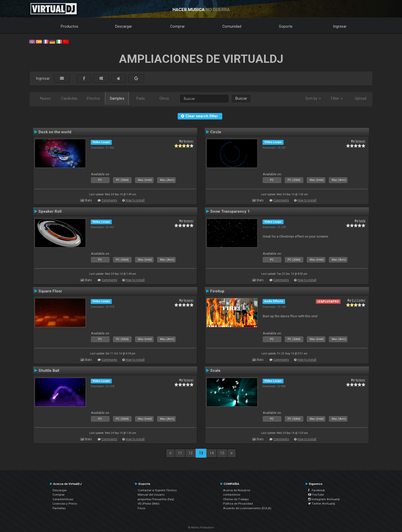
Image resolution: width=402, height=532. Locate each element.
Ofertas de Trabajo (236, 499)
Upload (361, 98)
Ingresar (340, 26)
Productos (69, 26)
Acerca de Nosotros (237, 490)
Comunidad (232, 26)
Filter (337, 98)
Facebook (316, 490)
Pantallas (59, 508)
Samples (117, 98)
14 (212, 453)
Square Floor (50, 291)
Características (63, 499)
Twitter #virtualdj (322, 504)
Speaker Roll (50, 211)
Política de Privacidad (238, 504)
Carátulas (69, 98)
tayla (362, 221)
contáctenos (232, 495)
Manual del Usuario (151, 495)
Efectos (93, 98)
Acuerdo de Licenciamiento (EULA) (247, 508)
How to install (135, 200)
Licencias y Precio (65, 504)
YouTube (316, 495)
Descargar (124, 26)
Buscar (241, 98)
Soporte (286, 26)
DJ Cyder (359, 300)
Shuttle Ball (49, 371)
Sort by (313, 98)
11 (180, 453)
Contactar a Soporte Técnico (157, 490)
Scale (215, 371)
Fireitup (217, 291)
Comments (109, 200)
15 (222, 453)
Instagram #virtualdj (324, 499)
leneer (189, 141)
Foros (142, 508)
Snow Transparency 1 (230, 211)
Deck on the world (55, 132)
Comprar (178, 26)
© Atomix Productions (201, 528)
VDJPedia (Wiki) (149, 504)
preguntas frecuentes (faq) (156, 499)
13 (201, 453)
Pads (141, 98)
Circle (216, 132)
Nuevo (45, 98)
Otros (164, 98)
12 (190, 453)
